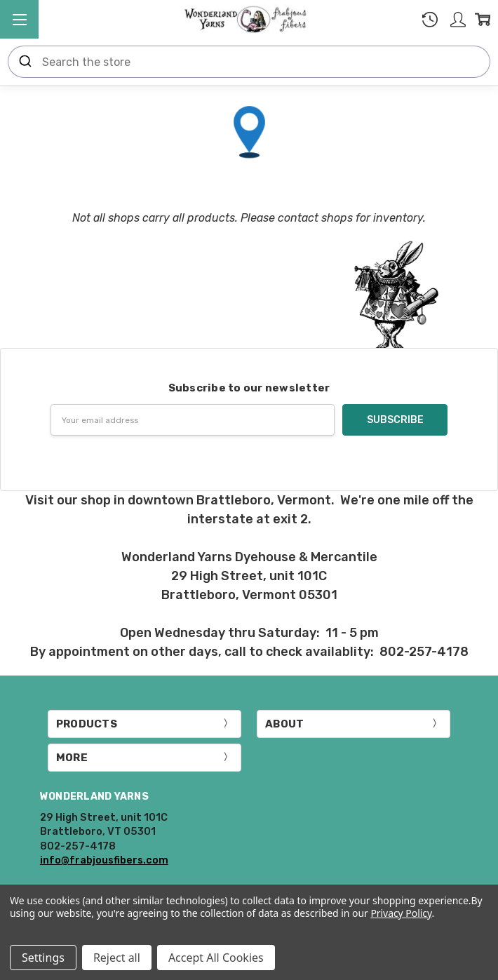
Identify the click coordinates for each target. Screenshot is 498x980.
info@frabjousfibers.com (104, 860)
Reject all (117, 958)
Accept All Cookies (216, 958)
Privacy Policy (401, 913)
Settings (43, 958)
